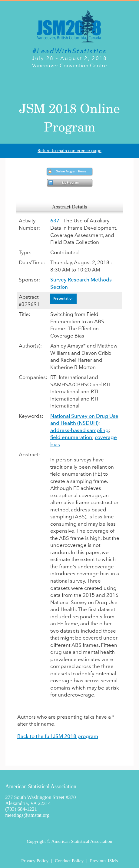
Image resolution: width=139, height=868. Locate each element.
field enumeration (71, 437)
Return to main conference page (69, 151)
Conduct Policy (69, 861)
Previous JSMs (104, 861)
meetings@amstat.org (27, 815)
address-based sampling (79, 430)
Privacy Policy (35, 861)
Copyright (36, 841)
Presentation (63, 298)
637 (55, 221)
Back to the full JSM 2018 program (58, 736)
